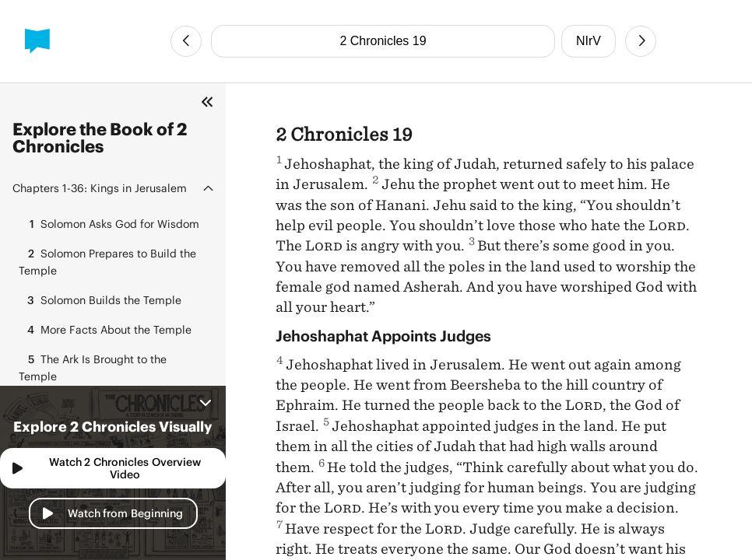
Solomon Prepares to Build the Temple (107, 261)
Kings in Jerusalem (100, 188)
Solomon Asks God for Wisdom (109, 224)
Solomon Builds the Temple (100, 300)
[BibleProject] (37, 41)
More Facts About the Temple (105, 330)
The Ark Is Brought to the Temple (93, 367)
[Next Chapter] (641, 41)
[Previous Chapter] (186, 41)
